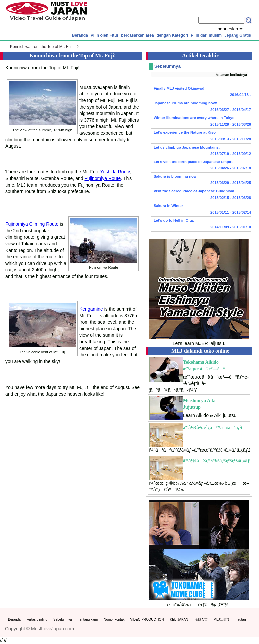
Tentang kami (88, 620)
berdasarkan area (137, 35)
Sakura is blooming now (201, 180)
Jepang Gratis (238, 35)
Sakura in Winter (201, 210)
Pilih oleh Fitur (104, 35)
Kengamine (91, 309)
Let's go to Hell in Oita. (201, 224)
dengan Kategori (173, 35)
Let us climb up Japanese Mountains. (201, 151)
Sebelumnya (63, 620)
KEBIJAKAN (179, 620)
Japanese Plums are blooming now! (201, 107)
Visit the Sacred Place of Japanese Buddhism (201, 195)
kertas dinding (37, 620)
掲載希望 (201, 620)
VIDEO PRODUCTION (147, 620)
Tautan (241, 620)
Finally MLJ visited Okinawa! (201, 92)
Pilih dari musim (206, 35)
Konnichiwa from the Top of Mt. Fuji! (42, 47)
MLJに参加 (222, 620)
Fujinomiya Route (102, 178)
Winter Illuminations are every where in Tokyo (201, 122)
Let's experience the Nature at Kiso (201, 136)
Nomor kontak (114, 620)
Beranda (80, 35)
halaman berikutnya (231, 75)
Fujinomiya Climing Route (32, 224)
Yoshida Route (115, 172)
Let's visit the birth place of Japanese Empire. (201, 166)
